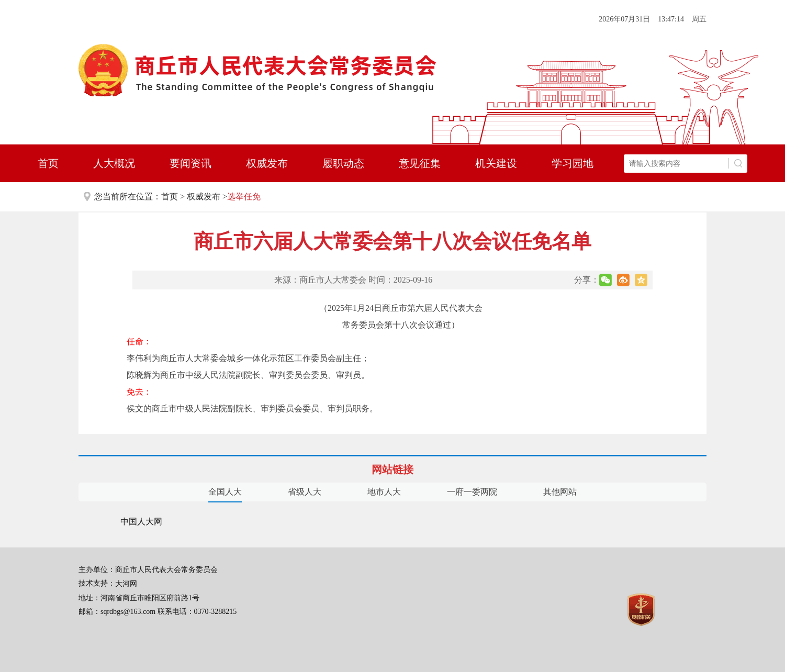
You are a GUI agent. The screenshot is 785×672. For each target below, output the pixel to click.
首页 (48, 163)
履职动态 (343, 163)
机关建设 (496, 163)
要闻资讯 (190, 163)
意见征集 (420, 163)
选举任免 (244, 197)
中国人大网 (141, 522)
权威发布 (267, 163)
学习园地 (573, 163)
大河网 (126, 584)
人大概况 (114, 163)
